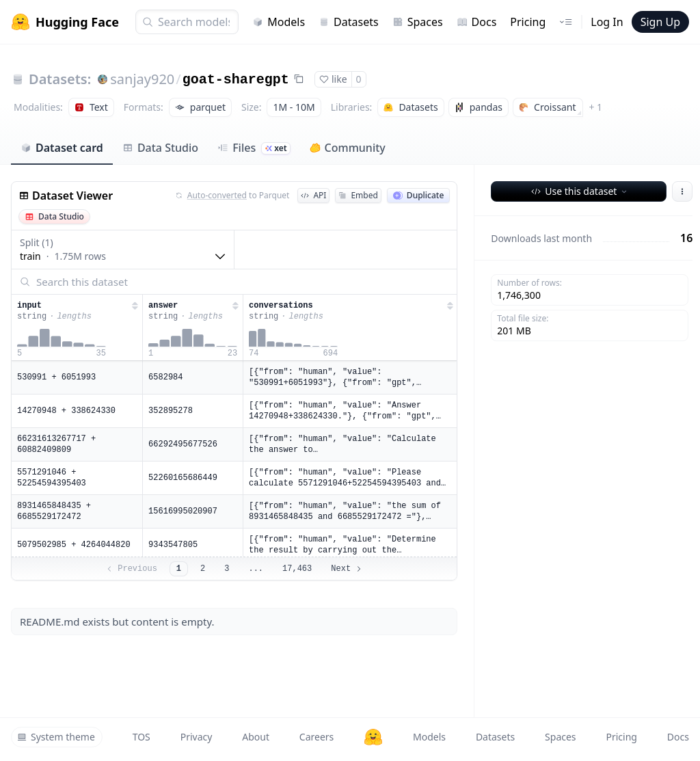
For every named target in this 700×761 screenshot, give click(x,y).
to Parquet (232, 196)
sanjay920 (142, 79)
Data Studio (160, 148)
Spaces (418, 22)
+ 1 (595, 107)
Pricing (528, 22)
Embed (358, 195)
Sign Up (660, 22)
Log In (607, 22)
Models (279, 22)
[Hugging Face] (373, 737)
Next (347, 569)
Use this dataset (580, 191)
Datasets (349, 22)
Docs (477, 22)
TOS (142, 737)
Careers (317, 737)
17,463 (297, 569)
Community (348, 148)
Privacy (197, 737)
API (313, 195)
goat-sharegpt (236, 80)
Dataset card (62, 148)
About (256, 737)
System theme (56, 737)
